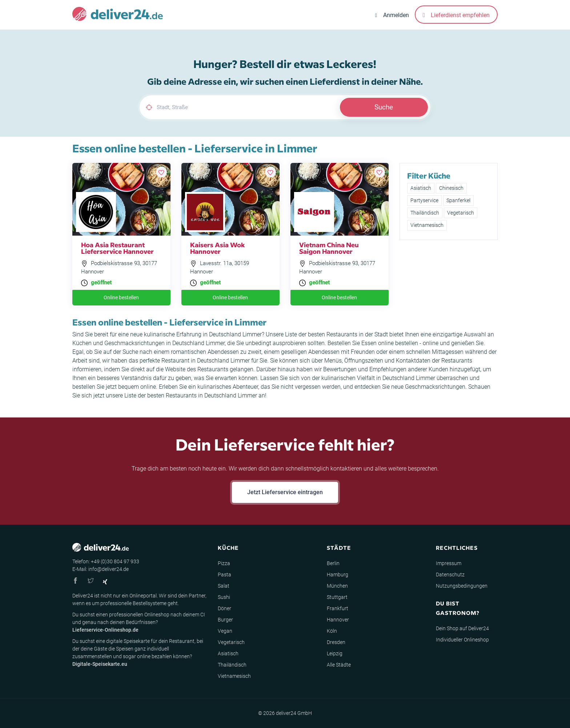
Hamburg (338, 575)
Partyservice (424, 200)
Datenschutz (450, 575)
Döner (224, 608)
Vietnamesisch (427, 225)
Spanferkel (458, 200)
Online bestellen (121, 297)
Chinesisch (451, 188)
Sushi (224, 597)
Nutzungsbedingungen (462, 586)
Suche (384, 107)
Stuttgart (337, 597)
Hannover (338, 620)
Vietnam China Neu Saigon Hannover (329, 248)
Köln (332, 631)
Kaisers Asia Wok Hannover (218, 248)
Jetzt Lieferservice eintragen (285, 492)
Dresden (336, 642)
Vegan (225, 631)
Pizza (224, 563)
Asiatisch (421, 188)
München (337, 586)
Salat (224, 586)
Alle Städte (339, 665)
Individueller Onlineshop (462, 640)
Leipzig (335, 653)
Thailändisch (425, 213)
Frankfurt (338, 608)
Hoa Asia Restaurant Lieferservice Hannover (117, 248)
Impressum (449, 563)
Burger (225, 620)
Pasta (224, 575)
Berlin (333, 563)
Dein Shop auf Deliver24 (462, 628)
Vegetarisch (461, 213)
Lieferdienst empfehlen (456, 15)
